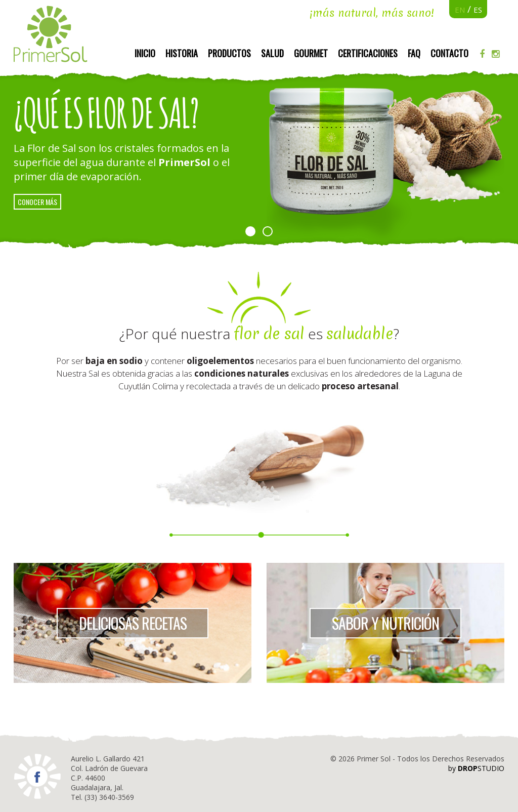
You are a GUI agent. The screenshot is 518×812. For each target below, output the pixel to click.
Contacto (449, 53)
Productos (229, 53)
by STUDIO (476, 768)
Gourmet (311, 53)
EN (460, 10)
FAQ (414, 53)
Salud (272, 53)
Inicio (145, 53)
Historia (182, 53)
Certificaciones (368, 53)
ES (478, 10)
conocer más (37, 202)
